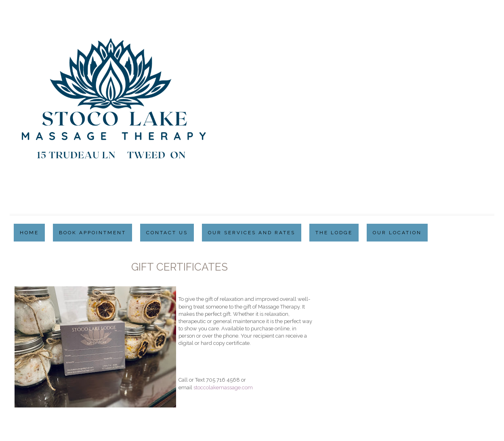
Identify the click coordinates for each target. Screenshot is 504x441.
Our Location (397, 233)
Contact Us (167, 233)
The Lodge (334, 233)
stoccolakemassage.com (223, 387)
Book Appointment (92, 233)
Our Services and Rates (252, 233)
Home (29, 233)
